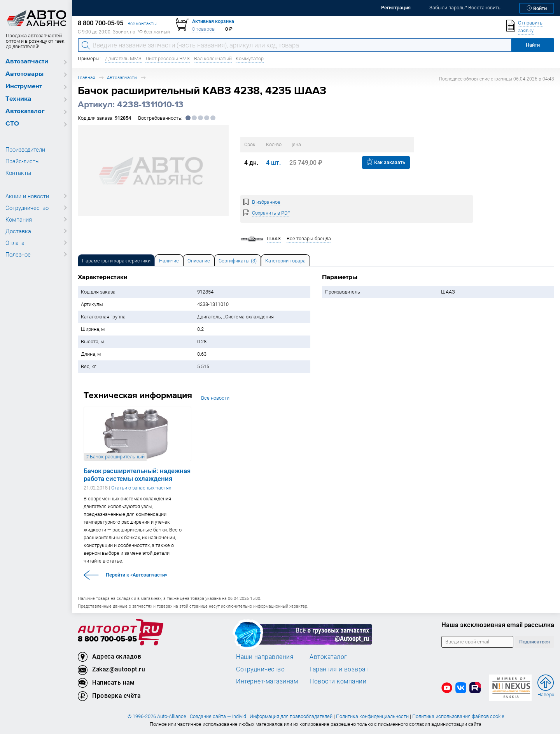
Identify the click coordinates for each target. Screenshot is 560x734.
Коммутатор (250, 59)
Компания (19, 219)
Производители (25, 149)
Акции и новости (27, 196)
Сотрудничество (27, 208)
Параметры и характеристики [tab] (116, 261)
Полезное (18, 254)
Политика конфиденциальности (372, 716)
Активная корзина (213, 21)
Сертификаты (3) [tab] (238, 261)
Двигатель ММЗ (123, 59)
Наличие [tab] (169, 261)
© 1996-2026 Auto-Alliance (157, 716)
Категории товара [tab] (285, 261)
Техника (18, 99)
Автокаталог (25, 111)
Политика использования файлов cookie (458, 716)
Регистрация (396, 8)
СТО (12, 124)
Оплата (15, 243)
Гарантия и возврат (339, 669)
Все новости (215, 398)
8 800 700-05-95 (107, 639)
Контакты (18, 173)
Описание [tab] (199, 261)
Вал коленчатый (213, 59)
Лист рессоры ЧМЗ (168, 59)
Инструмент (24, 87)
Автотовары (24, 74)
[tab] (116, 260)
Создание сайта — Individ (218, 716)
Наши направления (265, 657)
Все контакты (142, 24)
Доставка (18, 231)
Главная (86, 78)
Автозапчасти (27, 62)
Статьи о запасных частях (141, 488)
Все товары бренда (309, 239)
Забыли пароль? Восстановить (465, 8)
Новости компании (338, 681)
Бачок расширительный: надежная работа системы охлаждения (137, 475)
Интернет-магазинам (267, 681)
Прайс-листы (23, 161)
